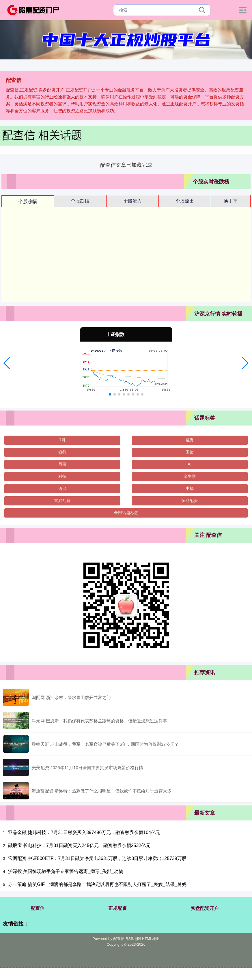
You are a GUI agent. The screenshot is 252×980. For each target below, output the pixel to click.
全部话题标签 (126, 513)
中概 (190, 488)
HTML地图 (151, 939)
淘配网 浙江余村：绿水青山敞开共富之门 (71, 697)
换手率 (231, 201)
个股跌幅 (80, 201)
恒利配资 (190, 501)
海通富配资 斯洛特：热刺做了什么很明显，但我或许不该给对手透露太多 (102, 791)
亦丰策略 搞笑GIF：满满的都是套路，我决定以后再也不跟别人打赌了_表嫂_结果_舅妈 (97, 884)
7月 (62, 440)
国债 (190, 452)
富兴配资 (62, 501)
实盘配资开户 (205, 908)
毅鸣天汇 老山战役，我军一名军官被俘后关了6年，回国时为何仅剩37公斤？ (105, 744)
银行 (62, 452)
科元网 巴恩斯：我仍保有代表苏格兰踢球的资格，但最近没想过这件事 (99, 721)
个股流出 (185, 201)
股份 (62, 464)
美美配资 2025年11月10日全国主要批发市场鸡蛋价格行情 (87, 768)
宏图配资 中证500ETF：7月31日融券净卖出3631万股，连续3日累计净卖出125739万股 (97, 858)
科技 (62, 476)
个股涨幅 (28, 202)
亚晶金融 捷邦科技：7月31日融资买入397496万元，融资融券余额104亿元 (84, 832)
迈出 (62, 488)
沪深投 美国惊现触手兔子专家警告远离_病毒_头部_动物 (66, 871)
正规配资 (117, 908)
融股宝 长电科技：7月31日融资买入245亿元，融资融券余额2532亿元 (79, 845)
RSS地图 (133, 939)
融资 (190, 440)
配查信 (38, 908)
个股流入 (132, 201)
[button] (7, 363)
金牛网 (190, 476)
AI (190, 464)
